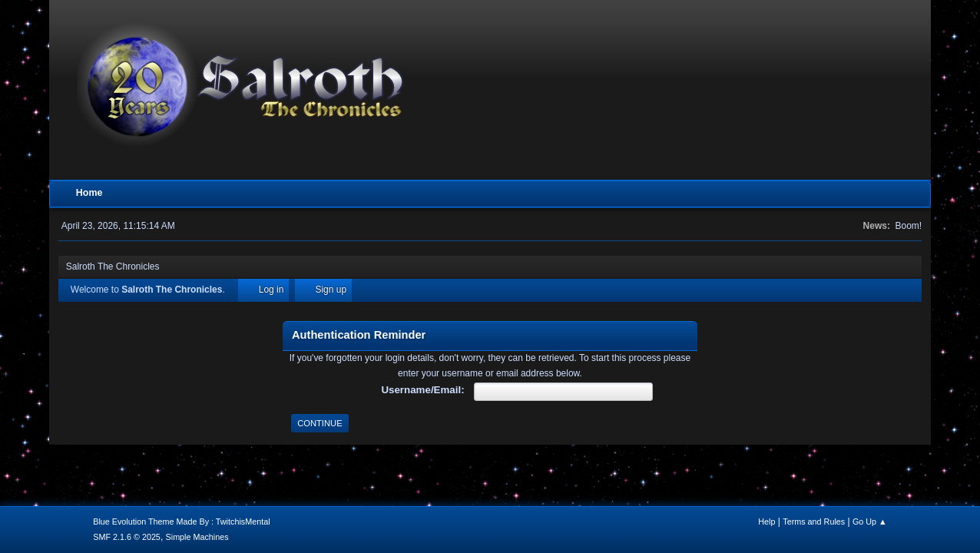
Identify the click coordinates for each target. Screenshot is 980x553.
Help (766, 522)
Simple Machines (197, 537)
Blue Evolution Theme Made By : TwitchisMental (181, 522)
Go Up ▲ (870, 522)
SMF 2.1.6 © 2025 (127, 537)
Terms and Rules (814, 522)
